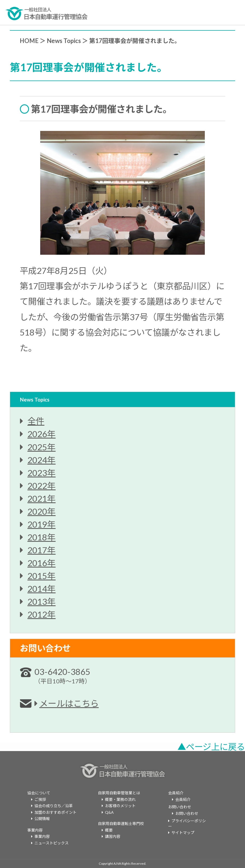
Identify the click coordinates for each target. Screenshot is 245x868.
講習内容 (113, 836)
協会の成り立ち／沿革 (54, 806)
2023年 (41, 473)
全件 (36, 421)
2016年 (41, 563)
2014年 (41, 589)
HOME (29, 41)
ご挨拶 (40, 799)
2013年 (41, 601)
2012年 (41, 614)
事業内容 (42, 836)
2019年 (41, 524)
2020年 (41, 511)
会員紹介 (183, 799)
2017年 (41, 550)
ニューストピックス (52, 843)
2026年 (41, 434)
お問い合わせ (187, 813)
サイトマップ (183, 833)
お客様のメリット (120, 806)
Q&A (109, 812)
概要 (109, 830)
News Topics (64, 41)
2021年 (41, 499)
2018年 (41, 537)
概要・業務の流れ (120, 799)
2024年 (41, 460)
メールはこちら (69, 703)
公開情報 (42, 819)
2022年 (41, 486)
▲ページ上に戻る (211, 747)
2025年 (41, 447)
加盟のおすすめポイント (56, 812)
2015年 (41, 576)
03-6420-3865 (63, 676)
